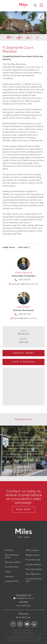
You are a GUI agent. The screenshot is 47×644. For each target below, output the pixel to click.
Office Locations (32, 550)
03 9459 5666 (25, 618)
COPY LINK (24, 248)
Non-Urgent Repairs (34, 569)
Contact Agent (24, 353)
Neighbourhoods (33, 555)
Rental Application (33, 574)
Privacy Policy (15, 640)
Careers (8, 572)
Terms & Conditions (30, 640)
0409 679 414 (24, 314)
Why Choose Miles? (13, 562)
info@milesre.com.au (25, 598)
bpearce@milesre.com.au (25, 318)
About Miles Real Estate (12, 556)
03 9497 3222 (25, 606)
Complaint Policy (12, 581)
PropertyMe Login (33, 560)
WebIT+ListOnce (29, 635)
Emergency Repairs (34, 565)
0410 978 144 (24, 280)
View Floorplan (24, 362)
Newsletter (10, 577)
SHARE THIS (9, 248)
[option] (23, 23)
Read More (24, 467)
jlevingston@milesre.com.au (25, 284)
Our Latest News (12, 567)
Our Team (9, 550)
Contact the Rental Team (34, 580)
